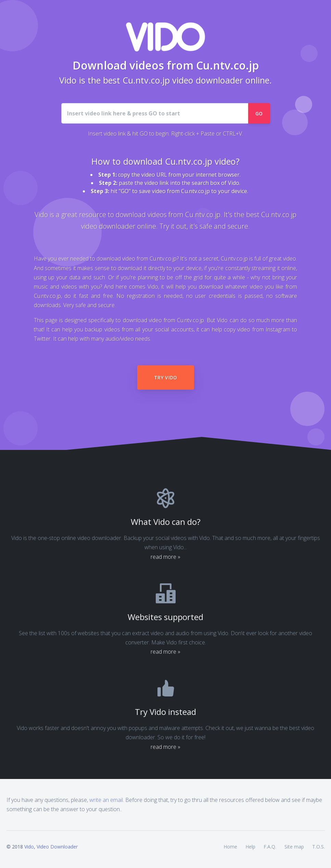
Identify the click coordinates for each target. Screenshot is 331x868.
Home (230, 847)
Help (250, 847)
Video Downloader (57, 847)
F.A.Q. (270, 847)
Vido (29, 847)
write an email (106, 800)
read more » (165, 557)
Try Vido (166, 378)
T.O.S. (319, 847)
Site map (294, 847)
